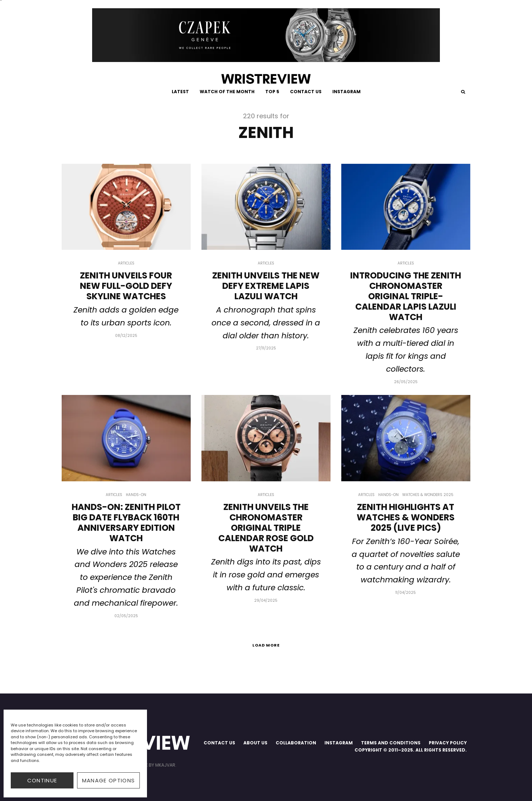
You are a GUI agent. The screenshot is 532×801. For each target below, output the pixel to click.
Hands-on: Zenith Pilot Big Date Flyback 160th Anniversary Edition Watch (126, 523)
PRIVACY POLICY (448, 743)
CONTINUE (42, 780)
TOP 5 (272, 92)
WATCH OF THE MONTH (227, 92)
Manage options (109, 780)
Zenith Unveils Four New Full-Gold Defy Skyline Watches (126, 286)
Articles (126, 263)
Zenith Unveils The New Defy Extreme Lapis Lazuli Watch (266, 286)
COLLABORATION (296, 743)
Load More (266, 645)
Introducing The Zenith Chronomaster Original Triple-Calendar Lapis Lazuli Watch (406, 296)
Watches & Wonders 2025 (428, 495)
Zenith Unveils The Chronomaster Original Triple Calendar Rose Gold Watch (266, 528)
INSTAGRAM (346, 92)
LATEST (180, 92)
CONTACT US (306, 92)
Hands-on (136, 495)
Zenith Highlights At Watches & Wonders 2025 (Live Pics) (406, 518)
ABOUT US (255, 743)
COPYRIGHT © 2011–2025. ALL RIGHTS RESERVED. (411, 750)
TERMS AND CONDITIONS (391, 743)
